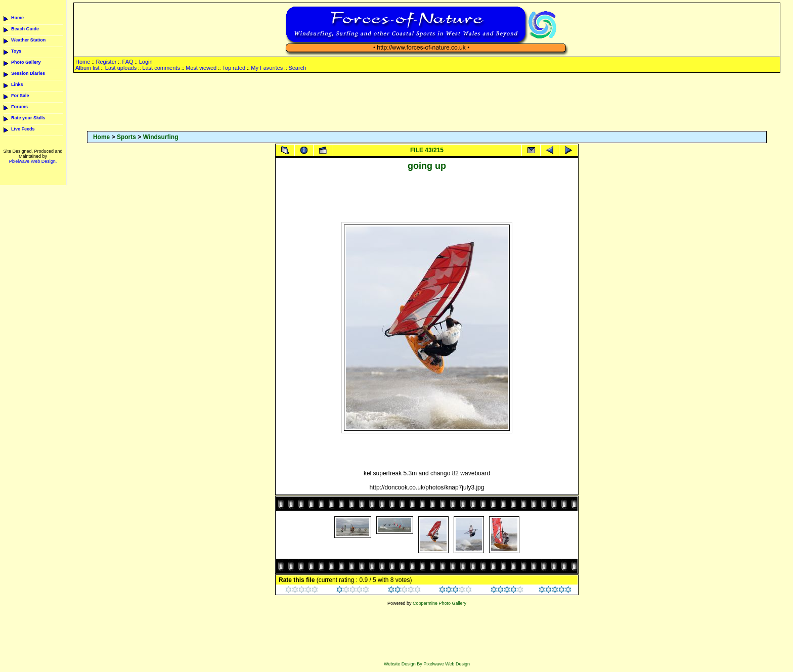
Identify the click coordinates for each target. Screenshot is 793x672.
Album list (87, 68)
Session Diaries (28, 73)
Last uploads (121, 68)
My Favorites (267, 68)
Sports (126, 137)
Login (146, 62)
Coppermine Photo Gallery (439, 603)
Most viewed (201, 68)
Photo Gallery (26, 62)
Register (106, 62)
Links (17, 84)
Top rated (234, 68)
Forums (19, 107)
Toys (16, 51)
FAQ (128, 62)
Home (17, 18)
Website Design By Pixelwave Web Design (427, 664)
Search (297, 68)
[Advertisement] (427, 103)
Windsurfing (161, 137)
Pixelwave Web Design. (33, 161)
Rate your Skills (28, 118)
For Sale (20, 96)
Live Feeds (23, 129)
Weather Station (28, 40)
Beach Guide (25, 29)
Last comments (161, 68)
